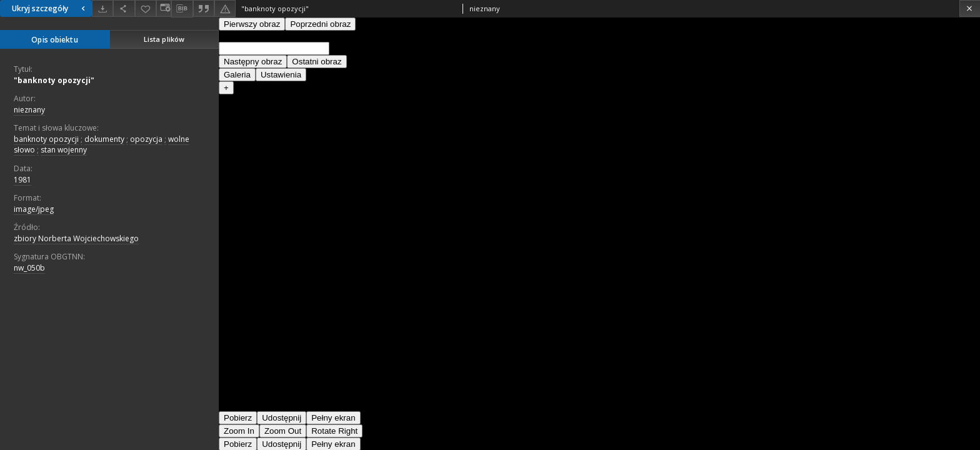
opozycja (146, 139)
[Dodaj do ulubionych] (146, 8)
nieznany (29, 110)
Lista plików (164, 39)
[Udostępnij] (124, 8)
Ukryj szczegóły (50, 8)
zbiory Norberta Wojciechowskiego (76, 238)
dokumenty (104, 139)
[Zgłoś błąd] (225, 8)
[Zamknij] (970, 8)
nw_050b (29, 268)
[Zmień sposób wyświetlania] (164, 8)
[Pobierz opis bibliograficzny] (182, 9)
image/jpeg (34, 209)
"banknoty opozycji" (54, 80)
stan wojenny (64, 150)
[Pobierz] (102, 8)
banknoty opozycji (46, 139)
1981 (22, 180)
